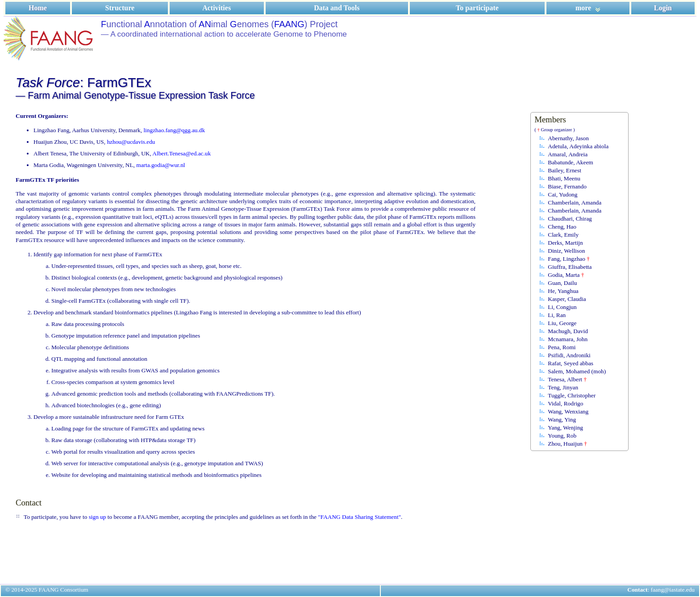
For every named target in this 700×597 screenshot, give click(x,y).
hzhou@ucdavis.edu (131, 142)
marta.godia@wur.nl (160, 165)
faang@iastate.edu (673, 590)
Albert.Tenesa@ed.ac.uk (181, 153)
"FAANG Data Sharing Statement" (359, 517)
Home (38, 8)
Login (663, 8)
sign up (98, 517)
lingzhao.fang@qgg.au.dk (174, 130)
